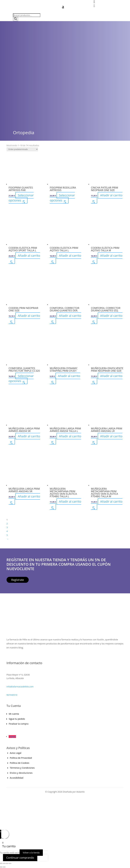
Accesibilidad (17, 778)
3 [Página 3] (7, 527)
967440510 (12, 695)
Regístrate (18, 580)
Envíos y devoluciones (21, 773)
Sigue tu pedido (17, 719)
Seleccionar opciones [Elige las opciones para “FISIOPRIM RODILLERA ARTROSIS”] (62, 198)
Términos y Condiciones (22, 768)
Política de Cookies (20, 763)
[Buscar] (16, 19)
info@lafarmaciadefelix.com (20, 687)
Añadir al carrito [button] (111, 195)
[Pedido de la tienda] (22, 149)
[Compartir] (7, 863)
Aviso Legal (16, 753)
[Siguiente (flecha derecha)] (4, 867)
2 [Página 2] (7, 523)
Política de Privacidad (21, 758)
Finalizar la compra (19, 724)
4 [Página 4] (7, 531)
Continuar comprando (20, 858)
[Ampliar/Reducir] (1, 863)
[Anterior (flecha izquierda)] (1, 867)
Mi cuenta (14, 714)
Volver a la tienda (31, 853)
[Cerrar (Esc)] (10, 863)
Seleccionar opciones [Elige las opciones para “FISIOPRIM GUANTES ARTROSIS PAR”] (21, 198)
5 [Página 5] (7, 535)
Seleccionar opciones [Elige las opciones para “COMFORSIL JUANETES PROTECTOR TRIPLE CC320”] (21, 378)
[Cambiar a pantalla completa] (4, 863)
